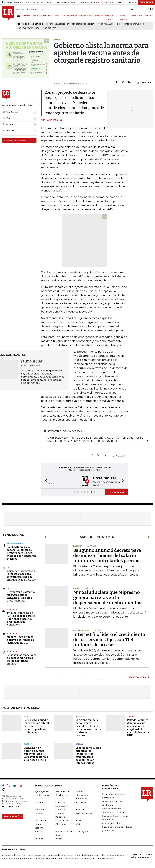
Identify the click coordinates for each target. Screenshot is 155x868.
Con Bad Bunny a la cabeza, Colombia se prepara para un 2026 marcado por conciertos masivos (22, 553)
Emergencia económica (58, 24)
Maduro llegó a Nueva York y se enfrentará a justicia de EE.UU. (20, 640)
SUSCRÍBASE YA (116, 492)
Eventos (80, 809)
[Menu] (19, 16)
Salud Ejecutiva (84, 831)
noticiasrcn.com (106, 858)
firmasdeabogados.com (87, 855)
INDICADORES (138, 16)
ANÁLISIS (99, 16)
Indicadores (40, 820)
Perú (26, 716)
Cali (38, 28)
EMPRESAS (48, 16)
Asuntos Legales (42, 795)
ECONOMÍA (37, 16)
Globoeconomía (84, 813)
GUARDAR (144, 83)
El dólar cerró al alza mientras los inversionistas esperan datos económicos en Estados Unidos (88, 755)
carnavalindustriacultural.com (48, 858)
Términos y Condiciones (114, 812)
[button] (45, 481)
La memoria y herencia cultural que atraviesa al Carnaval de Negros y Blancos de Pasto (36, 754)
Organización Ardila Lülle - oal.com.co (142, 855)
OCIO (57, 16)
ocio (9, 588)
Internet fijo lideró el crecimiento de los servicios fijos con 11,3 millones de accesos (109, 639)
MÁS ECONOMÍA (138, 677)
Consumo (39, 802)
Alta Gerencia (62, 791)
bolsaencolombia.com (113, 855)
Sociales (39, 838)
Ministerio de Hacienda (83, 24)
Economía (81, 802)
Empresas (39, 809)
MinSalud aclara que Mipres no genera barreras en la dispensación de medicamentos (107, 597)
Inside (79, 820)
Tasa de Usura (49, 28)
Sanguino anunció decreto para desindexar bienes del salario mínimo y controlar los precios (107, 555)
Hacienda (80, 716)
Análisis (80, 791)
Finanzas (39, 813)
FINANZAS (26, 16)
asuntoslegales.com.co (14, 855)
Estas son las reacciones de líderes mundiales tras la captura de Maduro (22, 659)
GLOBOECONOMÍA (69, 16)
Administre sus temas (16, 141)
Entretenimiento (15, 543)
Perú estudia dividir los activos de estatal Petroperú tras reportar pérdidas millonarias (36, 726)
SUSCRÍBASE (147, 2)
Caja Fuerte (61, 795)
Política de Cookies (112, 823)
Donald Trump (26, 28)
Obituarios (61, 824)
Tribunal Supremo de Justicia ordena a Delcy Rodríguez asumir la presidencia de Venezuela (21, 619)
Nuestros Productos (112, 801)
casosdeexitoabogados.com (16, 858)
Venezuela (12, 609)
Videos (59, 838)
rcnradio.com (89, 858)
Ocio (9, 567)
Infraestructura (62, 820)
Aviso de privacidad (112, 808)
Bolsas (79, 744)
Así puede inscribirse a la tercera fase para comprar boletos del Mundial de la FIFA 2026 (21, 575)
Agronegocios (42, 791)
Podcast (39, 831)
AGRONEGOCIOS (86, 16)
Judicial (131, 716)
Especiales (61, 809)
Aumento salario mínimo (109, 24)
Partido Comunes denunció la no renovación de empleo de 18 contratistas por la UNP (138, 727)
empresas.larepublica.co (60, 855)
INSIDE (148, 16)
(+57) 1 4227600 (11, 806)
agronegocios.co (36, 855)
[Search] (132, 9)
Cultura (28, 744)
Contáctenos (109, 805)
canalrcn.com (72, 858)
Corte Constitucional (134, 24)
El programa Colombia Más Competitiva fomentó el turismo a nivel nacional (21, 596)
